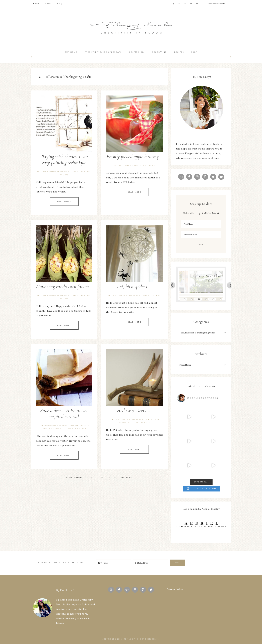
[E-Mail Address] (201, 234)
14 (102, 477)
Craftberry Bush (131, 28)
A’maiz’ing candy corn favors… (64, 287)
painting (86, 171)
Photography (144, 423)
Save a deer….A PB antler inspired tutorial (64, 413)
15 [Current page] (109, 477)
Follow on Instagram (202, 489)
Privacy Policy (175, 589)
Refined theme (133, 639)
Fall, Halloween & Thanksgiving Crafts (58, 171)
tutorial (64, 175)
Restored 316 (152, 639)
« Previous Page (74, 477)
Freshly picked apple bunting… (134, 157)
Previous (172, 285)
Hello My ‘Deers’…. (134, 410)
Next (230, 285)
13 (96, 477)
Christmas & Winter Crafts (53, 425)
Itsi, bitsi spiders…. (134, 287)
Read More (64, 201)
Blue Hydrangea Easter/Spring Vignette (204, 276)
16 (115, 477)
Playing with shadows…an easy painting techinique (64, 160)
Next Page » (127, 477)
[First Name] (201, 224)
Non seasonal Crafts (76, 429)
